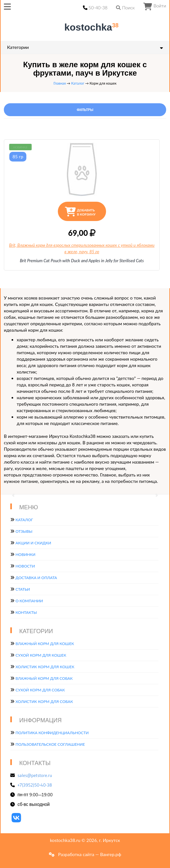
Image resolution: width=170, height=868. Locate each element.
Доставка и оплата (36, 578)
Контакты (26, 612)
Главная (60, 83)
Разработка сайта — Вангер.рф (89, 854)
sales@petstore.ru (35, 775)
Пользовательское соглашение (50, 744)
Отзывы (24, 531)
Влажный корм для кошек (45, 644)
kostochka (86, 27)
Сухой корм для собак (40, 690)
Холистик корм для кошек (45, 667)
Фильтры (85, 110)
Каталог (78, 83)
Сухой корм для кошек (41, 655)
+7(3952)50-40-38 (35, 785)
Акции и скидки (33, 543)
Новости (25, 566)
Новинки (25, 554)
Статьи (23, 589)
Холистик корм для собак (44, 702)
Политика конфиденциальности (52, 733)
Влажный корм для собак (44, 678)
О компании (29, 601)
